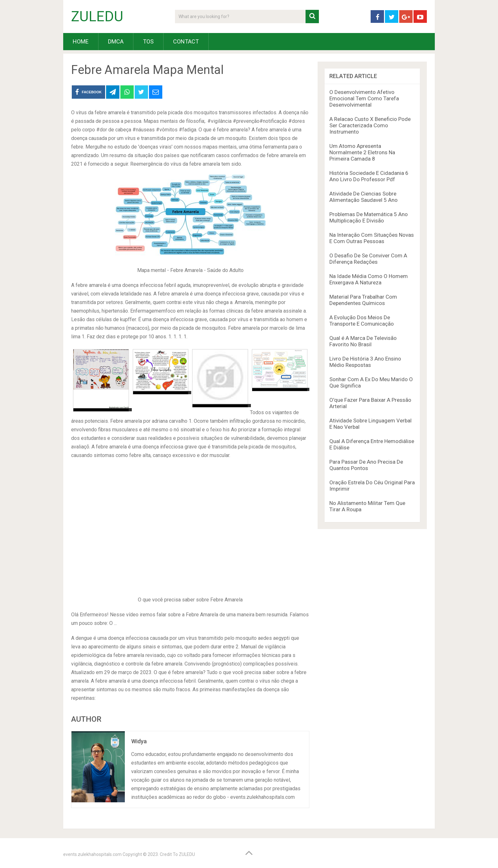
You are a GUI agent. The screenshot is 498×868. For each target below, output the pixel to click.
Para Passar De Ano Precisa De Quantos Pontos (366, 465)
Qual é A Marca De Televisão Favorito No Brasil (363, 341)
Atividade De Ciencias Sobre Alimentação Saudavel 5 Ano (363, 197)
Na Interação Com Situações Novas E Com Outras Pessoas (372, 238)
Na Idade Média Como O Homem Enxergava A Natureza (369, 279)
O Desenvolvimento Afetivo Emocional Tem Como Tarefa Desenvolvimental (364, 98)
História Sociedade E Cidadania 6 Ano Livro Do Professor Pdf (369, 176)
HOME (81, 41)
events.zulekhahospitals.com (92, 854)
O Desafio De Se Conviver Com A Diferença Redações (368, 259)
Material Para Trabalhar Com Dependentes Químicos (363, 300)
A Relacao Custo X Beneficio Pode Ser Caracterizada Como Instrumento (370, 125)
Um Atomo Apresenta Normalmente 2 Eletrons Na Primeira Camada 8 (362, 152)
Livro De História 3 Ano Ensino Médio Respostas (365, 362)
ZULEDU (97, 17)
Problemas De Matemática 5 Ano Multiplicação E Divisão (369, 217)
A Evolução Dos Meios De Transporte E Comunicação (362, 321)
